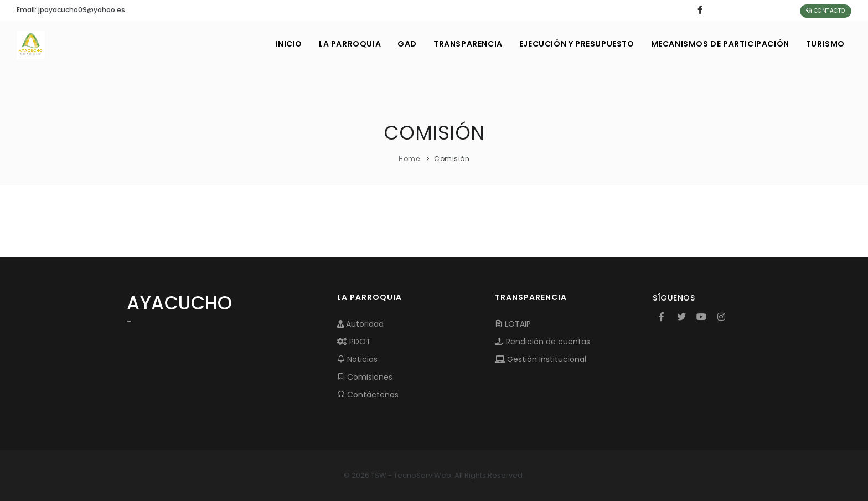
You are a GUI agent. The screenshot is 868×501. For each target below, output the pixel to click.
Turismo (825, 44)
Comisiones (365, 377)
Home (409, 159)
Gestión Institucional (541, 359)
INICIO (289, 44)
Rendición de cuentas (542, 342)
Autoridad (360, 324)
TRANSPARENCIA (468, 44)
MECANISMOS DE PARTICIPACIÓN (720, 44)
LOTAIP (513, 324)
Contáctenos (368, 395)
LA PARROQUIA (350, 44)
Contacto (826, 11)
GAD (407, 44)
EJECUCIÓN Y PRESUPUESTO (577, 44)
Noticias (357, 359)
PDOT (354, 342)
